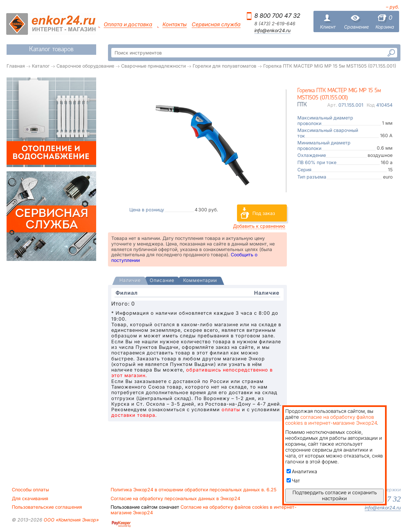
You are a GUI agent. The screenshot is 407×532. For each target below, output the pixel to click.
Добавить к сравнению (259, 226)
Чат (293, 481)
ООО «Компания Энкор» (71, 520)
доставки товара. (134, 415)
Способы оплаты (30, 490)
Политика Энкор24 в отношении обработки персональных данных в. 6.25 (193, 490)
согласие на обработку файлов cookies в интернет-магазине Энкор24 (331, 420)
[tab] (130, 281)
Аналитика (302, 471)
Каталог (41, 66)
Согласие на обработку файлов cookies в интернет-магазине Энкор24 (203, 510)
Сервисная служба (216, 24)
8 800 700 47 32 (277, 16)
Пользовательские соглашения (47, 507)
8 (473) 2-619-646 (275, 24)
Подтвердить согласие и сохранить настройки (335, 495)
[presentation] (130, 281)
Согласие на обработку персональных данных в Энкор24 (175, 499)
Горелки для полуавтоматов (225, 66)
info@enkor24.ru (272, 31)
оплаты (231, 409)
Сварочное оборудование (85, 66)
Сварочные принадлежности (153, 66)
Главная (16, 66)
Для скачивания (30, 499)
